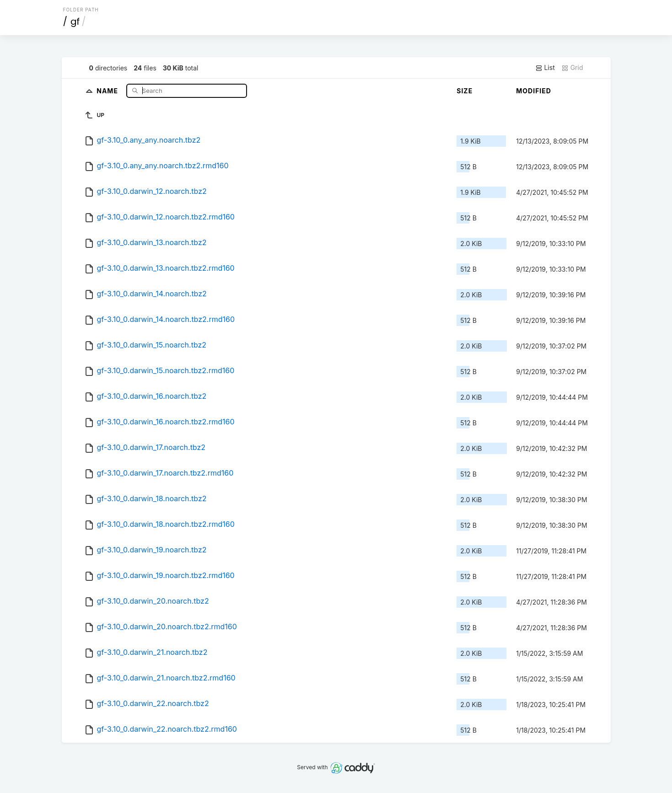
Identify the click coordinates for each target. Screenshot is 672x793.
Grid (572, 68)
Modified (534, 91)
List (545, 68)
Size (465, 91)
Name (108, 90)
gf (75, 21)
